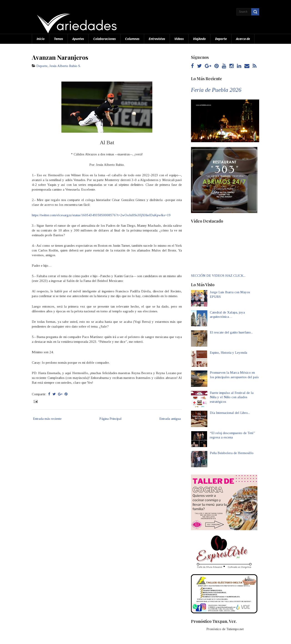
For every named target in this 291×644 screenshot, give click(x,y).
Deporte (221, 39)
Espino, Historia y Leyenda (228, 353)
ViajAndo (199, 39)
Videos (179, 39)
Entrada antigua (170, 419)
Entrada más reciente (47, 419)
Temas (58, 39)
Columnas (132, 39)
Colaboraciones (104, 39)
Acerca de (243, 39)
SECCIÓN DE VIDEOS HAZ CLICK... (218, 276)
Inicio (41, 39)
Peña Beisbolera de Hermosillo (232, 453)
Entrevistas (157, 39)
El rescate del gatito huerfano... (231, 332)
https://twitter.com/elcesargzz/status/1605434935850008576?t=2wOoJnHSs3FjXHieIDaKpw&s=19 (101, 215)
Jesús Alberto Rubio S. (65, 66)
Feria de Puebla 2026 (216, 90)
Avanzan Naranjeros (60, 57)
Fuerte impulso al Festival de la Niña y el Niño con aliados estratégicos (232, 397)
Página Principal (110, 419)
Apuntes (78, 39)
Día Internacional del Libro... (230, 413)
